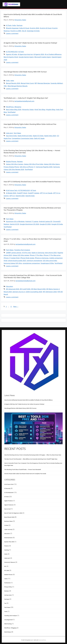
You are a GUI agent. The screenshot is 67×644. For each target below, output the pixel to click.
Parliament (7, 583)
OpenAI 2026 (20, 196)
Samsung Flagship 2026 (44, 167)
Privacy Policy (8, 587)
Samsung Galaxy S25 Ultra (13, 263)
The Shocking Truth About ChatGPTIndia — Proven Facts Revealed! (23, 469)
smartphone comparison (31, 263)
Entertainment (8, 538)
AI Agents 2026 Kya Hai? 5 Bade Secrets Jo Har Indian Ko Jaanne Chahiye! (30, 43)
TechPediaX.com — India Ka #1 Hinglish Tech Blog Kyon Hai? (26, 98)
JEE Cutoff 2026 (25, 289)
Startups (19, 25)
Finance (6, 546)
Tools (6, 611)
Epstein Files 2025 (9, 542)
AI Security (7, 488)
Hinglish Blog (51, 109)
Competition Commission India (22, 138)
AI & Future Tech (12, 190)
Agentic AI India (12, 54)
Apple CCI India (38, 136)
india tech (9, 133)
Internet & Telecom (10, 562)
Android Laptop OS (46, 221)
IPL (5, 566)
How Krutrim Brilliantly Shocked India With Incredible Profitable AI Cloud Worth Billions (28, 400)
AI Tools (9, 25)
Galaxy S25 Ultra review (21, 255)
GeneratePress (42, 640)
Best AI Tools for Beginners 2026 (13, 513)
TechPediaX (12, 112)
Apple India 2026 (50, 136)
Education (9, 286)
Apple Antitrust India (25, 136)
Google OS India (57, 224)
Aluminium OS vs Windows (15, 221)
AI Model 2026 (11, 193)
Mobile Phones (11, 161)
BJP (36, 83)
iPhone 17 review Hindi (12, 258)
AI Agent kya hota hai (25, 54)
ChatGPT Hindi (22, 193)
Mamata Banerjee (44, 83)
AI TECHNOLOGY (12, 52)
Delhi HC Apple (39, 138)
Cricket (6, 525)
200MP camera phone (14, 253)
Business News (8, 521)
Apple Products (9, 501)
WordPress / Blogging (14, 107)
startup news (8, 595)
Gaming (7, 550)
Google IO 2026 (45, 224)
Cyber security (8, 529)
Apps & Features (9, 505)
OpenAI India (30, 196)
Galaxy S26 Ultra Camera (15, 164)
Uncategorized (8, 620)
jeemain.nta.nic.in (19, 292)
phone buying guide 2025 (17, 261)
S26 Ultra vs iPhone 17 (27, 167)
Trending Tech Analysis (22, 250)
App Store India (11, 136)
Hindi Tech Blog (40, 109)
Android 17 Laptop (32, 221)
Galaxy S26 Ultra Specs (52, 164)
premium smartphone (34, 261)
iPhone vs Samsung (42, 258)
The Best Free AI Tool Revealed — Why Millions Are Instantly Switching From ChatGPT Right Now (31, 459)
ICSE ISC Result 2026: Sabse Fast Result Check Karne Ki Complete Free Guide (25, 474)
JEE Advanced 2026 (13, 289)
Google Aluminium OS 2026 (29, 224)
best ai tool (7, 509)
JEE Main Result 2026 (38, 289)
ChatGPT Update (33, 193)
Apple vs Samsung (38, 253)
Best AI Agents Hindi (11, 57)
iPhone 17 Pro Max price (52, 255)
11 (11, 307)
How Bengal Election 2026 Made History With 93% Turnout (25, 72)
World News (8, 632)
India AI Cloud (24, 28)
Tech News (17, 133)
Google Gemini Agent (26, 57)
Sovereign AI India (33, 31)
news (12, 80)
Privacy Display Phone (11, 167)
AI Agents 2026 (39, 54)
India (14, 25)
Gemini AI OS (14, 224)
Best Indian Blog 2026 (14, 109)
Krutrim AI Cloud (46, 28)
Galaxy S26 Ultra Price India (34, 164)
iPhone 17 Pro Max (36, 255)
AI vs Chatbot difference (53, 54)
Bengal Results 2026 (13, 83)
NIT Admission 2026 (50, 292)
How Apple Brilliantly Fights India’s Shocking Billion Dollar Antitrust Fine (30, 124)
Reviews (20, 161)
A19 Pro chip (26, 253)
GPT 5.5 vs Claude (46, 193)
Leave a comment (12, 33)
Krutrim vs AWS (16, 31)
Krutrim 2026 (34, 28)
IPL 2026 (7, 570)
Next (16, 307)
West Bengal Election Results (18, 86)
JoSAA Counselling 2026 (34, 292)
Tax (5, 603)
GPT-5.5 (12, 196)
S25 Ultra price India (50, 261)
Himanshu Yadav (28, 109)
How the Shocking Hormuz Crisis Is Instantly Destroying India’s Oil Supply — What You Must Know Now (33, 455)
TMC (5, 86)
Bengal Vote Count (27, 83)
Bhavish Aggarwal (12, 28)
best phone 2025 (51, 253)
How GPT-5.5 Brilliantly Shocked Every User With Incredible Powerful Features (32, 182)
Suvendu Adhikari (57, 83)
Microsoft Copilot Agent (43, 57)
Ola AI (24, 31)
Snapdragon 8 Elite (47, 263)
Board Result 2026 (9, 517)
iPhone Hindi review (27, 258)
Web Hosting (8, 624)
